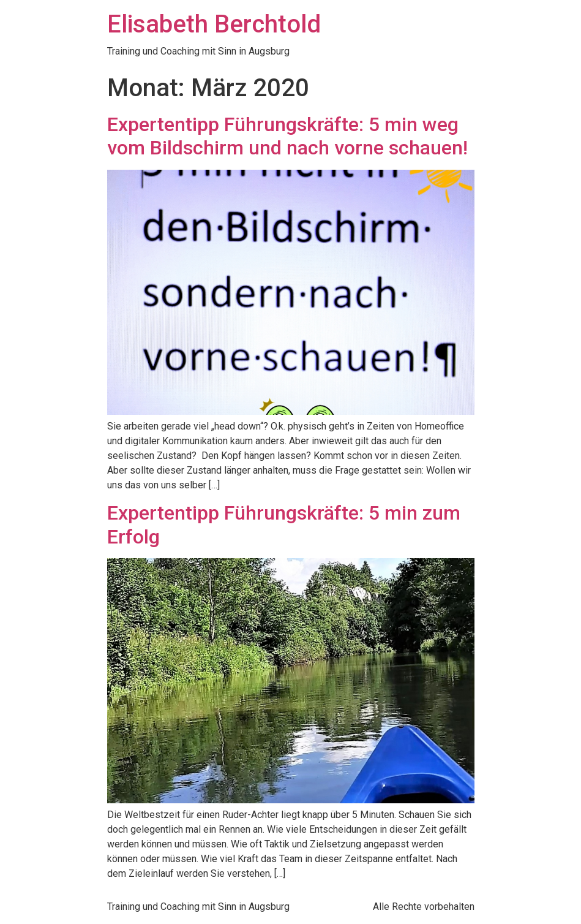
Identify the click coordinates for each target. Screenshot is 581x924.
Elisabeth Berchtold (214, 24)
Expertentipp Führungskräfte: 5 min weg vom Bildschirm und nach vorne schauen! (287, 136)
